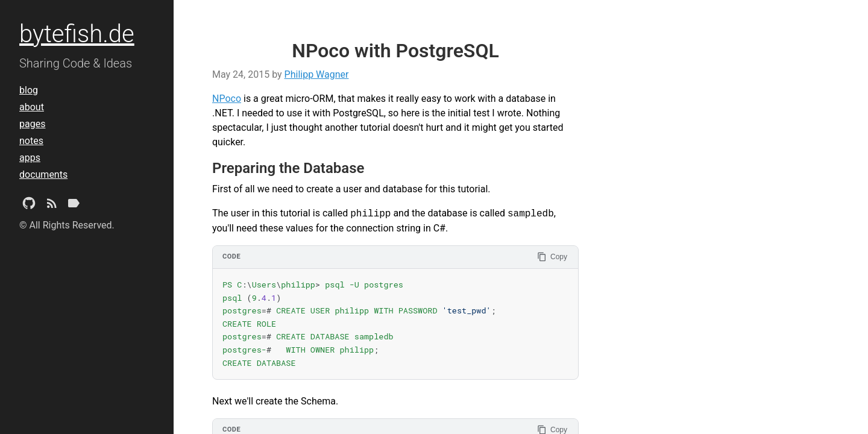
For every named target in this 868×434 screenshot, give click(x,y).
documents (43, 175)
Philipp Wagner (317, 74)
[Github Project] (29, 206)
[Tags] (74, 206)
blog (29, 90)
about (32, 107)
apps (30, 158)
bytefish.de (77, 34)
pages (32, 124)
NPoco (227, 99)
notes (31, 141)
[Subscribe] (52, 206)
